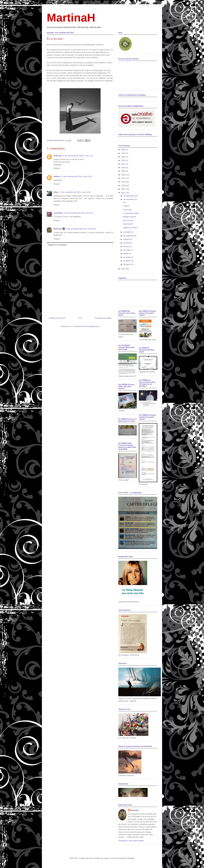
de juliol (127, 243)
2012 (123, 269)
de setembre (129, 236)
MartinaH (71, 18)
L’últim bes (127, 210)
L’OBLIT (126, 206)
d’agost (127, 239)
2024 (123, 153)
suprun (107, 858)
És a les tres (128, 220)
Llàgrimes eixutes (130, 228)
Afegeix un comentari (57, 245)
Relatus (57, 176)
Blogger (131, 858)
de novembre (129, 199)
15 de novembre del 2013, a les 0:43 (81, 229)
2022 (123, 160)
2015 (123, 185)
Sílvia (56, 192)
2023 (123, 157)
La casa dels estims (131, 213)
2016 (123, 182)
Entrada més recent (57, 318)
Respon (57, 168)
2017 (123, 178)
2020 (123, 168)
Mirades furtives (129, 217)
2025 (123, 150)
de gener (127, 264)
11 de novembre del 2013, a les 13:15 (76, 176)
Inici (80, 318)
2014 (123, 189)
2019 (123, 171)
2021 (123, 164)
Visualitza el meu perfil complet (131, 841)
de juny (127, 246)
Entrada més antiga (103, 318)
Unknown (58, 156)
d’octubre (127, 232)
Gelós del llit (128, 224)
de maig (127, 250)
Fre (124, 202)
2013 (123, 193)
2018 (123, 175)
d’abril (126, 254)
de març (127, 257)
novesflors (58, 213)
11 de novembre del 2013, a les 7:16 (78, 156)
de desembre (129, 196)
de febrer (127, 261)
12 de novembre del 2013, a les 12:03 (75, 192)
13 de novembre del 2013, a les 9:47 (79, 213)
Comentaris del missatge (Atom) (86, 326)
